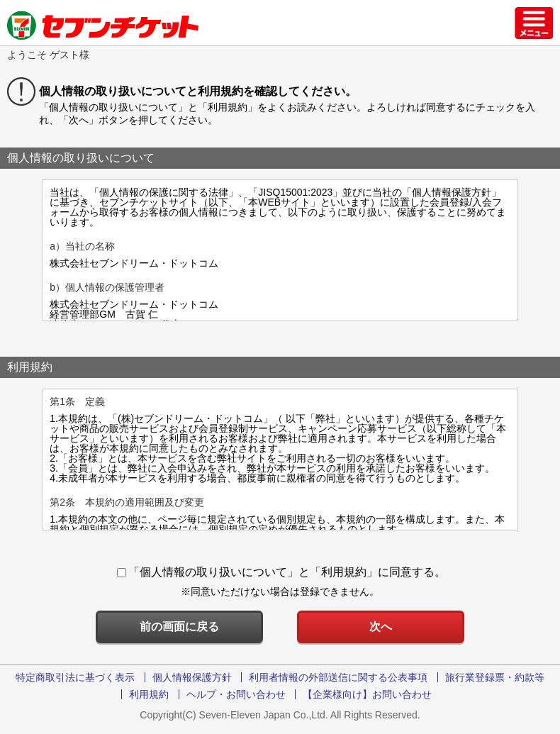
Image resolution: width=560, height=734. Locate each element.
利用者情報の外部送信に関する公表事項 (338, 677)
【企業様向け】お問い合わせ (367, 694)
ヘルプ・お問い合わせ (236, 694)
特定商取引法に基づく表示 (75, 677)
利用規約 (149, 694)
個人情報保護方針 (192, 677)
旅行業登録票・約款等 (495, 677)
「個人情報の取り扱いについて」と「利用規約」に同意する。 (281, 572)
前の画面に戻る (179, 627)
